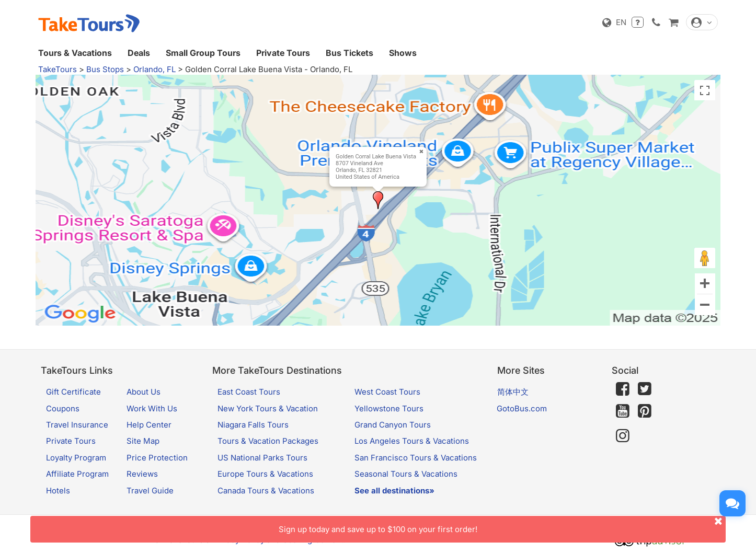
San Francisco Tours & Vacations (416, 458)
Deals (139, 53)
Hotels (58, 491)
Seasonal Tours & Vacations (406, 474)
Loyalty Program (76, 458)
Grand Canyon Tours (393, 425)
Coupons (63, 408)
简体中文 (513, 392)
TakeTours (58, 69)
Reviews (142, 474)
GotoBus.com (522, 408)
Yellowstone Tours (389, 408)
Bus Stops (105, 69)
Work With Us (152, 408)
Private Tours (283, 53)
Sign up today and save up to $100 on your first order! (502, 525)
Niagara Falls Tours (253, 425)
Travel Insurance (77, 425)
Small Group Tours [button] (203, 53)
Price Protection (157, 458)
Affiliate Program (77, 474)
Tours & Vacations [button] (75, 53)
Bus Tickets (350, 53)
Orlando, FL (154, 69)
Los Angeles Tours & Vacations (412, 441)
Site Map (143, 441)
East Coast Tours (249, 392)
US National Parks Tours (262, 458)
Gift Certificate (73, 392)
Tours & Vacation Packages (268, 441)
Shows (403, 53)
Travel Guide (150, 491)
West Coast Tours (387, 392)
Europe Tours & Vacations (265, 474)
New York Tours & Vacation (268, 408)
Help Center (149, 425)
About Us (144, 392)
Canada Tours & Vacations (266, 491)
